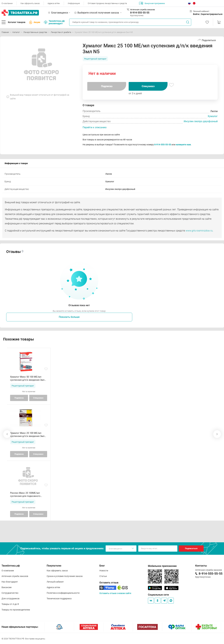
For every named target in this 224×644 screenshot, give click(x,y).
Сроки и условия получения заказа (65, 576)
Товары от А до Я (10, 604)
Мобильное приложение (162, 566)
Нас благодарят (10, 582)
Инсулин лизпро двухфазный (201, 121)
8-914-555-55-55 (140, 13)
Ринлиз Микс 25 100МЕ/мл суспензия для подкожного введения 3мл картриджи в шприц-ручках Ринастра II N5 (26, 495)
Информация (74, 3)
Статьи (103, 576)
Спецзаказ (148, 86)
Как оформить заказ (30, 3)
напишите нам (183, 145)
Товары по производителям (16, 610)
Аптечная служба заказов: (143, 10)
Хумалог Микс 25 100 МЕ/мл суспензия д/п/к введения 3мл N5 (27, 435)
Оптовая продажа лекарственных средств (107, 3)
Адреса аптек (54, 3)
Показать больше (69, 317)
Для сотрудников (10, 599)
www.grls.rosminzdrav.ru (199, 231)
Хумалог (213, 116)
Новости (104, 571)
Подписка (107, 86)
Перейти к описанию (95, 127)
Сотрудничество (10, 593)
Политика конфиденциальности (63, 593)
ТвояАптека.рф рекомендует (54, 22)
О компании (7, 3)
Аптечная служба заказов (15, 576)
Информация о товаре (16, 163)
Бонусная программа (152, 3)
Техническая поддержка (59, 599)
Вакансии (7, 587)
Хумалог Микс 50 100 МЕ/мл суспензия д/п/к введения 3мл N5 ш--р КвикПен (27, 378)
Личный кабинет (55, 582)
